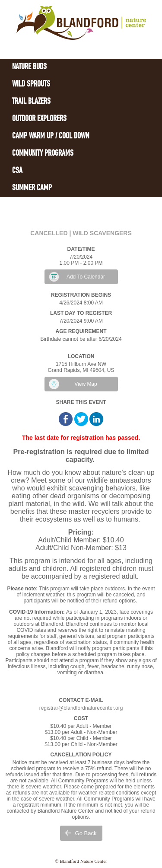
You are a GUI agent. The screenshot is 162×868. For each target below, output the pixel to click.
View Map (86, 384)
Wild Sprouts (31, 85)
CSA (17, 171)
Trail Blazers (31, 102)
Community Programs (43, 154)
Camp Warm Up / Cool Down (51, 136)
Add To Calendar (86, 277)
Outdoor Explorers (39, 119)
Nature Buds (29, 67)
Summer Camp (32, 188)
